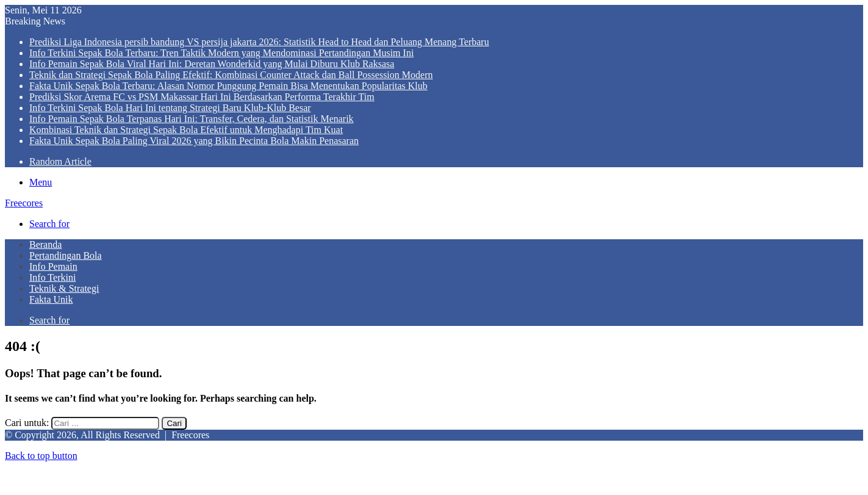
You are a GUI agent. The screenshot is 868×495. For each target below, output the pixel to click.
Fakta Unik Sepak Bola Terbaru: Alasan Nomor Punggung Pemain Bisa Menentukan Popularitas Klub (228, 86)
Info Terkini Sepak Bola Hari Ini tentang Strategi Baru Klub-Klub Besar (170, 108)
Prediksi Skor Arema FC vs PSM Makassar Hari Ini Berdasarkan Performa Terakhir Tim (202, 97)
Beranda (45, 244)
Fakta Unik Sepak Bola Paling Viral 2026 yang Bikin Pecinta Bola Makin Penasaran (194, 141)
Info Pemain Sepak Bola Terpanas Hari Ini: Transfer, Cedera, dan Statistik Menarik (192, 119)
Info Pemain (53, 266)
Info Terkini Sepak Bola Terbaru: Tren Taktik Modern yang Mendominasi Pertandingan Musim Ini (221, 53)
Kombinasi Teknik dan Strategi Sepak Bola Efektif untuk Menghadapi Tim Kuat (186, 130)
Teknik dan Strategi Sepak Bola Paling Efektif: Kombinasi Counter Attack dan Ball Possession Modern (231, 75)
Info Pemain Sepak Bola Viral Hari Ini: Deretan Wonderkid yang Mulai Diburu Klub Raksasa (212, 64)
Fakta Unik (51, 299)
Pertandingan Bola (66, 255)
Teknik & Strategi (64, 288)
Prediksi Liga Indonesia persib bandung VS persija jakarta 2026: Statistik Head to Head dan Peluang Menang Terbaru (259, 42)
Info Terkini (52, 277)
